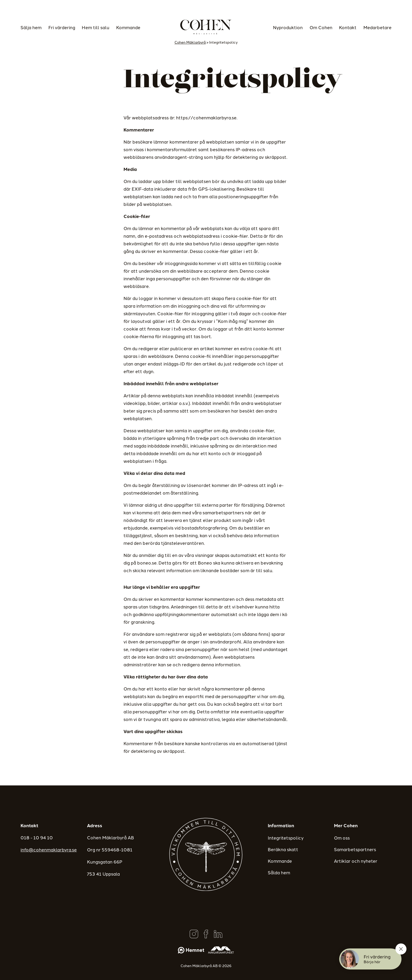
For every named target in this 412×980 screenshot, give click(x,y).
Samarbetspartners (355, 849)
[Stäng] (401, 949)
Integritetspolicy (286, 837)
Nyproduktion (288, 27)
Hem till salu (96, 27)
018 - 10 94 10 (37, 837)
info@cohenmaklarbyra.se (49, 849)
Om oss (342, 837)
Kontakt (348, 27)
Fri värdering (62, 27)
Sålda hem (279, 872)
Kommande (128, 27)
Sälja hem (31, 27)
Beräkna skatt (283, 849)
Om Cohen (321, 27)
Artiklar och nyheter (356, 861)
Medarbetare (377, 27)
